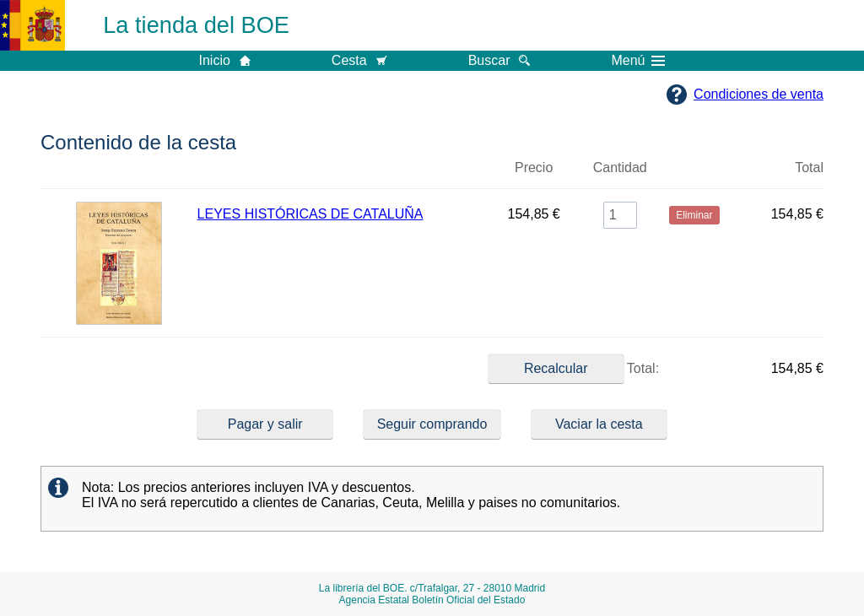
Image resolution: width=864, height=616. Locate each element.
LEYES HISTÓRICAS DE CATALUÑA (310, 214)
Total (809, 168)
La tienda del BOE (196, 25)
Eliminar (694, 175)
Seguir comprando (432, 424)
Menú (638, 61)
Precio (534, 168)
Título (342, 175)
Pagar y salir (265, 424)
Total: (574, 369)
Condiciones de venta (759, 94)
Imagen (119, 175)
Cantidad (620, 168)
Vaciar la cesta (599, 424)
